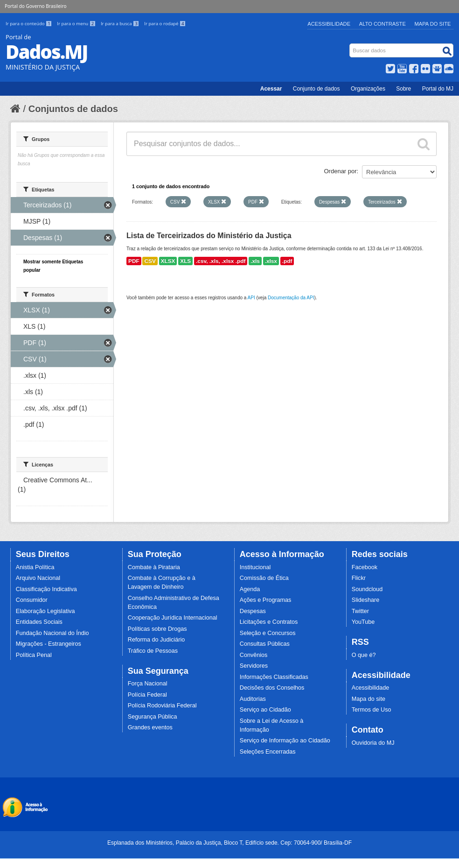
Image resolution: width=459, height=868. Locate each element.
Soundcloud (367, 589)
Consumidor (32, 600)
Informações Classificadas (274, 677)
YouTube (363, 622)
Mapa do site (369, 699)
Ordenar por (341, 171)
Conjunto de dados (316, 89)
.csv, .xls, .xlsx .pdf (221, 261)
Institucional (255, 567)
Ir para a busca (121, 24)
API (251, 298)
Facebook (365, 567)
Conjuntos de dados (73, 109)
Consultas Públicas (265, 644)
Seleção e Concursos (268, 633)
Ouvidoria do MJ (373, 743)
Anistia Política (35, 567)
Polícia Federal (147, 695)
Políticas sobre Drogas (157, 629)
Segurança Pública (153, 717)
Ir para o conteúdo (29, 24)
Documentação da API (291, 298)
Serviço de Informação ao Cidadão (285, 741)
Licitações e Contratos (269, 622)
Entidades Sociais (39, 622)
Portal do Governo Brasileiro (35, 6)
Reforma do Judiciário (156, 640)
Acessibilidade (329, 24)
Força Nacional (148, 684)
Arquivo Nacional (38, 578)
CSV (150, 261)
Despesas (253, 611)
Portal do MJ (438, 89)
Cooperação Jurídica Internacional (173, 618)
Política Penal (34, 655)
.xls (255, 261)
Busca (351, 46)
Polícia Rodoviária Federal (162, 706)
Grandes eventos (150, 727)
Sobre (403, 89)
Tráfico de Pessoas (153, 651)
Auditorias (253, 699)
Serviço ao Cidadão (265, 710)
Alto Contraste (382, 24)
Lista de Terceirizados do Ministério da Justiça (209, 236)
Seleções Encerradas (268, 752)
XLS (185, 261)
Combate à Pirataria (154, 567)
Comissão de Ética (264, 578)
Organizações (368, 89)
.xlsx (271, 261)
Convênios (254, 655)
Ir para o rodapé (165, 24)
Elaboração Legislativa (45, 611)
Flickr (359, 578)
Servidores (254, 666)
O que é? (364, 655)
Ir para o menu (77, 24)
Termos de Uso (372, 710)
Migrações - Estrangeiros (49, 644)
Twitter (360, 611)
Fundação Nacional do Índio (52, 633)
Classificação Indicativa (46, 589)
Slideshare (366, 600)
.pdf (287, 261)
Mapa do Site (433, 24)
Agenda (250, 589)
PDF (134, 261)
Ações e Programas (266, 600)
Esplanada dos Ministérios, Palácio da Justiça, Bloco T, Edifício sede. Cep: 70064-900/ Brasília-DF (229, 843)
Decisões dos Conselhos (272, 688)
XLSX (168, 261)
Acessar (271, 89)
